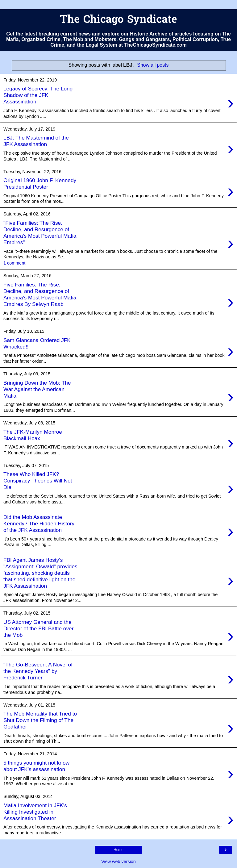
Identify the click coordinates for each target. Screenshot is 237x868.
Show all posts (153, 65)
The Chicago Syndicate (118, 20)
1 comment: (15, 263)
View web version (118, 862)
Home (118, 850)
